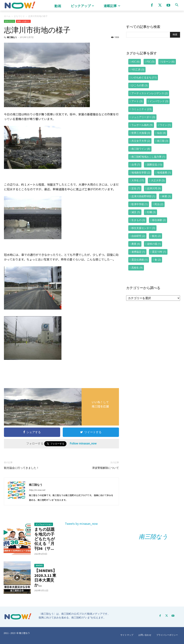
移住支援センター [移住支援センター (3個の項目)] (143, 228)
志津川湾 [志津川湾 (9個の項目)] (154, 188)
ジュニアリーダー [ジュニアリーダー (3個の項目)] (143, 117)
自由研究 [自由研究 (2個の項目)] (138, 236)
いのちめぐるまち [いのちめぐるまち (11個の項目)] (144, 77)
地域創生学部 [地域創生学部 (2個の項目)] (141, 172)
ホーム (7, 16)
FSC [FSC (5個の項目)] (151, 62)
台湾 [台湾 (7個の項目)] (136, 165)
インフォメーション (44, 524)
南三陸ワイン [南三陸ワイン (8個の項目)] (141, 149)
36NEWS (39, 565)
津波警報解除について (105, 468)
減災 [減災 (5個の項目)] (136, 212)
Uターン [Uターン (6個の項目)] (168, 62)
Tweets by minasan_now (81, 524)
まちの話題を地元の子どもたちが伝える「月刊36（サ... (45, 539)
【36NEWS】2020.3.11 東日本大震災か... (46, 578)
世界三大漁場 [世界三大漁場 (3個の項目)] (141, 133)
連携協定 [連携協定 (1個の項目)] (138, 252)
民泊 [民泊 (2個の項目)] (159, 204)
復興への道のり (23, 21)
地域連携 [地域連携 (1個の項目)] (164, 172)
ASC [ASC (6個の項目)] (135, 62)
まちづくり (19, 16)
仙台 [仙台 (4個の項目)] (161, 133)
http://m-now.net (37, 490)
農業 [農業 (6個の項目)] (136, 244)
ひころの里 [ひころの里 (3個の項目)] (139, 85)
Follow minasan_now (83, 443)
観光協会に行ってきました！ (21, 468)
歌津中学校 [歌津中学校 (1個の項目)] (139, 204)
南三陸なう (12, 37)
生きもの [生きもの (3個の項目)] (138, 220)
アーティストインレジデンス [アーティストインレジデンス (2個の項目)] (149, 93)
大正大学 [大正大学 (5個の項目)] (158, 180)
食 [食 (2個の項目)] (158, 260)
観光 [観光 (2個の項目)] (156, 236)
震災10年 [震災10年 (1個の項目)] (159, 252)
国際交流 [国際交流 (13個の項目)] (155, 165)
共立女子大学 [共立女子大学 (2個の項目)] (141, 141)
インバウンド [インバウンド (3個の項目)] (159, 101)
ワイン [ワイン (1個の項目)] (165, 125)
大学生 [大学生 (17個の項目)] (138, 180)
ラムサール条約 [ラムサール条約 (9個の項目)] (142, 125)
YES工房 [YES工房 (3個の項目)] (138, 69)
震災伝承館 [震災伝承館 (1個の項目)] (139, 260)
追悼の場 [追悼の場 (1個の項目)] (154, 244)
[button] (177, 5)
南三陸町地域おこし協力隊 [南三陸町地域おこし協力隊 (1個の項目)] (148, 157)
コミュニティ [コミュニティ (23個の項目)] (141, 109)
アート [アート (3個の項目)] (137, 101)
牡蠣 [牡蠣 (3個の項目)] (151, 212)
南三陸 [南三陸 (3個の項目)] (163, 141)
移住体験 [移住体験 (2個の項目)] (159, 220)
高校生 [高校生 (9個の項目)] (137, 268)
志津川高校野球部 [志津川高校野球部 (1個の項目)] (143, 196)
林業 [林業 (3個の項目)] (166, 196)
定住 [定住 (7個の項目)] (136, 188)
